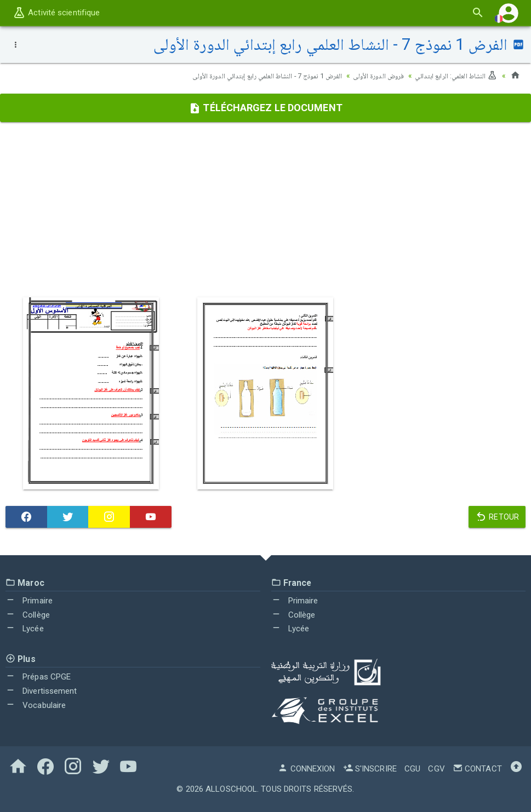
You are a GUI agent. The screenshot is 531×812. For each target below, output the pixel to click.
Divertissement (41, 691)
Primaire (29, 601)
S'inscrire (370, 769)
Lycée (25, 629)
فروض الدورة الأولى (368, 76)
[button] (509, 13)
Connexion (306, 769)
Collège (28, 615)
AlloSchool (231, 789)
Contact (477, 769)
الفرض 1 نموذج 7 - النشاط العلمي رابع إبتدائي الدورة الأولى (245, 76)
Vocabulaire (36, 705)
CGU (412, 769)
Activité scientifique (56, 13)
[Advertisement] (265, 210)
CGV (436, 769)
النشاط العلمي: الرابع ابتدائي (452, 76)
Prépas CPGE (38, 677)
